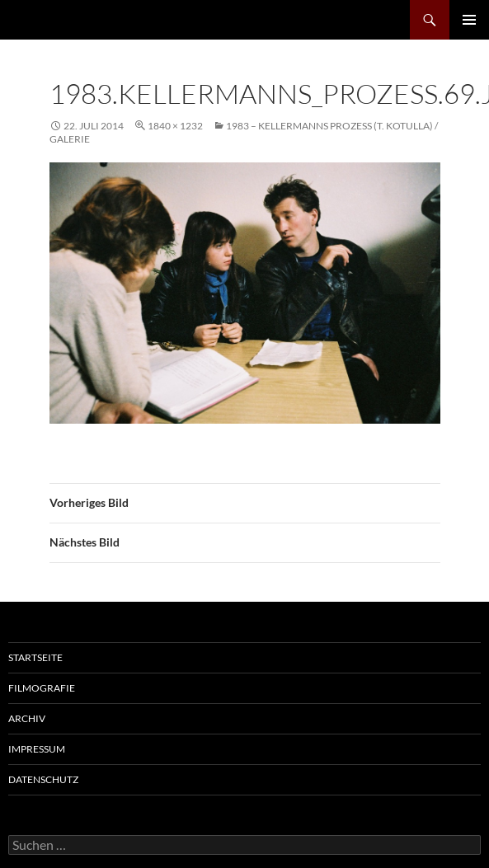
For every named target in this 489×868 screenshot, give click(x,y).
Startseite (35, 657)
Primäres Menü (469, 20)
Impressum (37, 749)
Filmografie (42, 688)
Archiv (27, 718)
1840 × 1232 (175, 126)
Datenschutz (43, 779)
